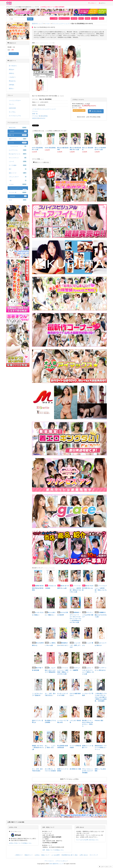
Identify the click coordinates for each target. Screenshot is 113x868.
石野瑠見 (12, 85)
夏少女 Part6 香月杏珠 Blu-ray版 (88, 588)
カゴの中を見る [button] (14, 54)
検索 (30, 19)
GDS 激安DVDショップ (56, 864)
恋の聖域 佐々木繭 (75, 769)
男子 (18, 169)
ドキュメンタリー (18, 177)
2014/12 (43, 118)
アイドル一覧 (36, 116)
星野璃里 (87, 18)
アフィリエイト (49, 861)
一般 (18, 181)
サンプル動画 (54, 18)
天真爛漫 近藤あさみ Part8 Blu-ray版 (101, 615)
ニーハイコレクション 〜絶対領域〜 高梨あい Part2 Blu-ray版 (63, 671)
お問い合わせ (84, 855)
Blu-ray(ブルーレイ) (18, 154)
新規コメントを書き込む (41, 162)
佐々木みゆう (13, 66)
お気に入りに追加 (79, 110)
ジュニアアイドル (18, 146)
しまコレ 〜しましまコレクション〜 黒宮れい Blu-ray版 (88, 671)
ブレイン (12, 104)
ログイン (102, 3)
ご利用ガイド (19, 855)
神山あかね (12, 81)
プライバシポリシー (62, 861)
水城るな (12, 73)
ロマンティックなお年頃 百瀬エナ (88, 615)
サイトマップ (94, 855)
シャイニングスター (15, 100)
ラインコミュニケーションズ (61, 24)
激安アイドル (18, 139)
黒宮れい (12, 89)
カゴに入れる (96, 111)
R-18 (18, 200)
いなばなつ (94, 18)
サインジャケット (18, 158)
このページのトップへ (106, 867)
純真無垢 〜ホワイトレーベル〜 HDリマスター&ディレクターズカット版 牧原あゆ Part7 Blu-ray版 (76, 617)
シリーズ (18, 161)
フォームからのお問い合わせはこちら (87, 840)
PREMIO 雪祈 (99, 721)
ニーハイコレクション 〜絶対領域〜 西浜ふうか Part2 (101, 589)
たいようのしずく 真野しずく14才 (75, 645)
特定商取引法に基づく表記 (70, 855)
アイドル (35, 111)
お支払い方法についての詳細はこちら (20, 843)
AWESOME (12, 108)
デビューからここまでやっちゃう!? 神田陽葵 (87, 771)
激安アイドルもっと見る (69, 779)
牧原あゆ (101, 18)
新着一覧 (35, 114)
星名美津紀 (44, 116)
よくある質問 (56, 855)
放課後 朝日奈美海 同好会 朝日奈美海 (38, 588)
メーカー (47, 24)
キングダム (12, 112)
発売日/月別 (36, 118)
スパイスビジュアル (15, 116)
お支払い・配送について (42, 855)
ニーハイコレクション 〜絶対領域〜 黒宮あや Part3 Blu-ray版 (76, 589)
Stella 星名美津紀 (50, 148)
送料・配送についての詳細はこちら (53, 850)
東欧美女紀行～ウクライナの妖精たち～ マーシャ (101, 748)
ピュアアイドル (18, 150)
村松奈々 (81, 18)
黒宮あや (12, 69)
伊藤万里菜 (74, 18)
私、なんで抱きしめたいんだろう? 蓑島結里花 (50, 670)
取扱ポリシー (29, 855)
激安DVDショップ (37, 24)
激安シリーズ (18, 173)
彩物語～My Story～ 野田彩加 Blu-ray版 (38, 748)
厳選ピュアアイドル (64, 18)
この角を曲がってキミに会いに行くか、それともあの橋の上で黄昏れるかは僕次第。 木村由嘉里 (101, 697)
